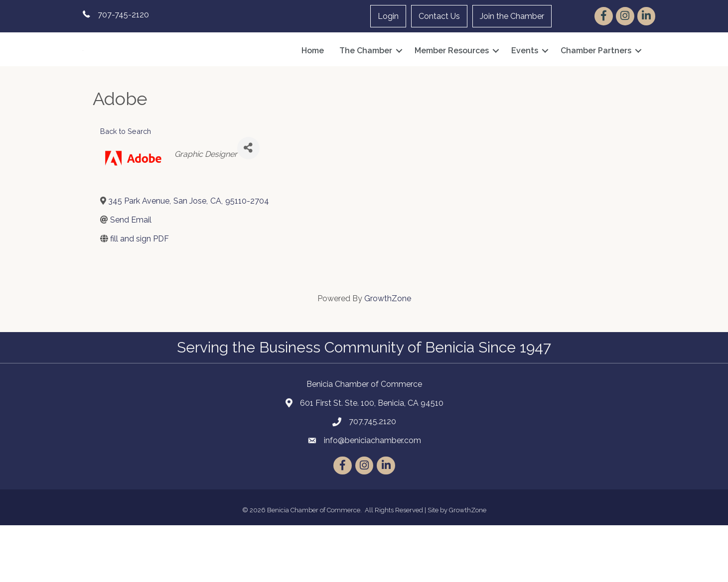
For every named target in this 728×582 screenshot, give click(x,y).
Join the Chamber (512, 16)
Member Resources (452, 79)
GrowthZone (388, 355)
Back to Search (126, 188)
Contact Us (439, 16)
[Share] (248, 204)
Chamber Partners (596, 79)
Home (313, 79)
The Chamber (366, 79)
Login (388, 16)
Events (525, 79)
